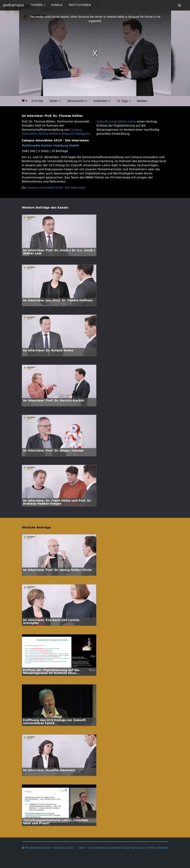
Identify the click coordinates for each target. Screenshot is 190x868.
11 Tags (124, 101)
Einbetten (102, 101)
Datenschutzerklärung (111, 848)
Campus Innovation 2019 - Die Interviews (56, 188)
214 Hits (37, 101)
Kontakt (163, 848)
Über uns (85, 848)
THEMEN (38, 5)
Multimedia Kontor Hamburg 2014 (50, 848)
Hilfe (151, 848)
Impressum (137, 848)
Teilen (55, 101)
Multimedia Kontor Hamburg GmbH (50, 146)
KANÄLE (57, 5)
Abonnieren (77, 101)
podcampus (14, 5)
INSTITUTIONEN (80, 5)
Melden (142, 101)
